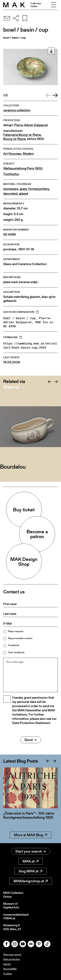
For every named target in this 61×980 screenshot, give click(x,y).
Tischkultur (11, 174)
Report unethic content (20, 638)
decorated (10, 194)
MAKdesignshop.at (31, 881)
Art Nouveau (12, 154)
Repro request (16, 631)
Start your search (30, 851)
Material (11, 387)
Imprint (7, 964)
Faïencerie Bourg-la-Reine (22, 135)
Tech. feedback (16, 652)
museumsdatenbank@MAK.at (16, 916)
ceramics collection (17, 110)
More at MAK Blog (30, 835)
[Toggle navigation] (54, 5)
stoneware (11, 189)
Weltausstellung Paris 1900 (23, 168)
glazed (23, 194)
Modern (28, 154)
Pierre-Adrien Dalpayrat (31, 125)
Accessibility (10, 969)
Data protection (12, 959)
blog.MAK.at (30, 871)
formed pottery (39, 189)
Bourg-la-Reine (14, 139)
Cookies (8, 974)
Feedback (14, 645)
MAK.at (30, 861)
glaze (23, 189)
